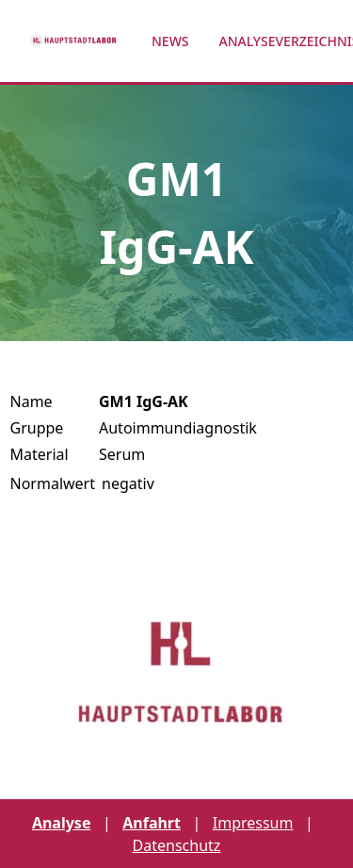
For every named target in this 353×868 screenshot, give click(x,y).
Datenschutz (177, 845)
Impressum (253, 823)
